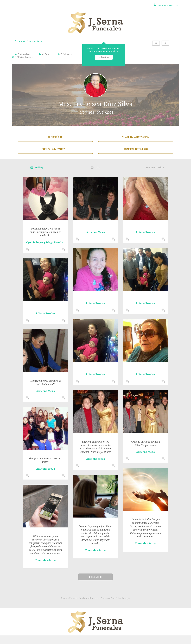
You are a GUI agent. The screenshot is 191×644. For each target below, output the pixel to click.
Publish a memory (55, 149)
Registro (173, 5)
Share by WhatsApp (136, 137)
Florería (55, 137)
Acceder (162, 5)
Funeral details (136, 149)
